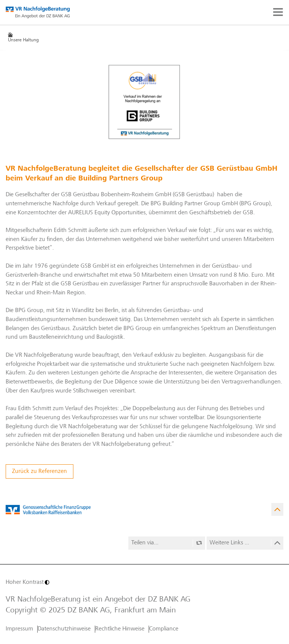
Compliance (164, 629)
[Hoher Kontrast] (74, 582)
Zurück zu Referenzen (40, 471)
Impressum (19, 629)
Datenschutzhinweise (64, 629)
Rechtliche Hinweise (120, 629)
